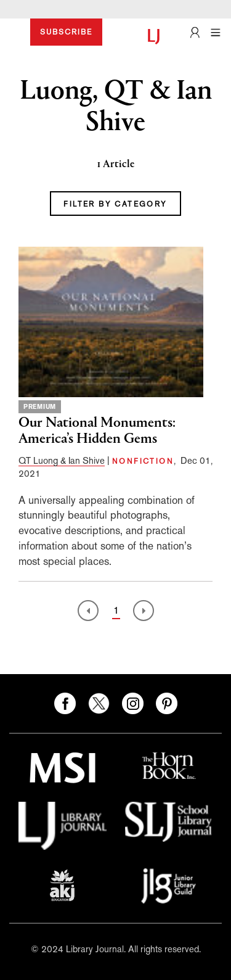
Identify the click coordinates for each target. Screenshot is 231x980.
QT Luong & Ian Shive (62, 460)
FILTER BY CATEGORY (115, 204)
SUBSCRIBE (66, 32)
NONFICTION (143, 461)
